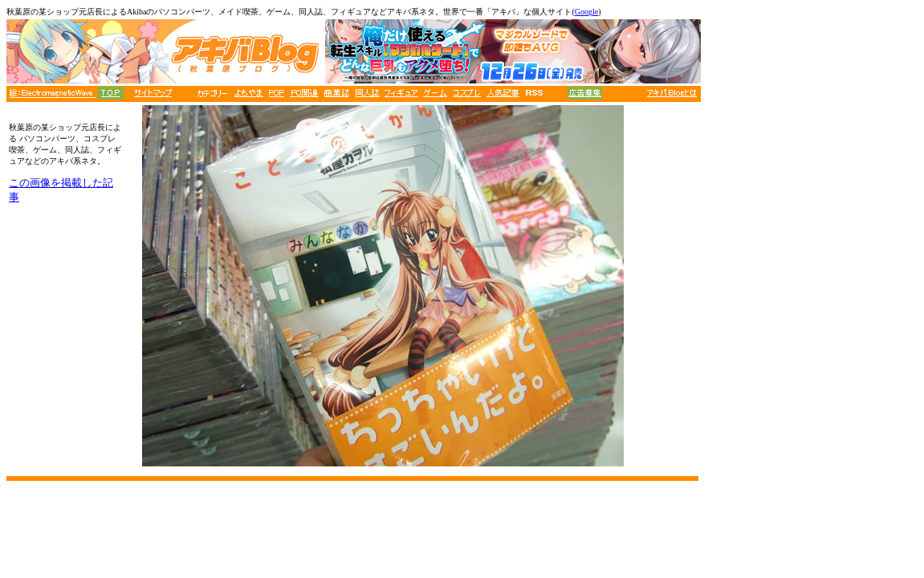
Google (586, 12)
